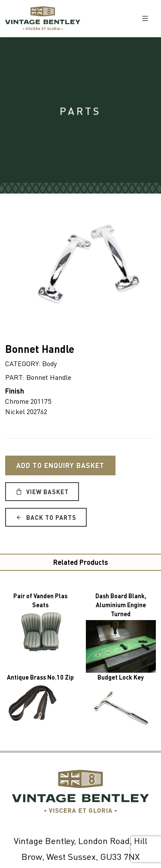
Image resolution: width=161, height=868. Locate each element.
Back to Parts (46, 517)
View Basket (42, 492)
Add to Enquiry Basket (60, 465)
